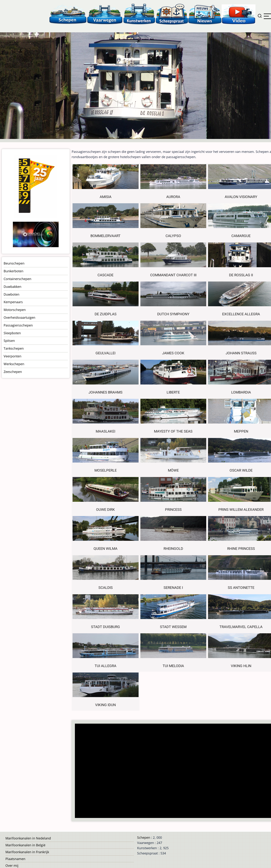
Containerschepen (17, 279)
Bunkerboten (13, 271)
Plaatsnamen (15, 859)
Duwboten (11, 294)
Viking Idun (105, 705)
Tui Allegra (105, 666)
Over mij (12, 865)
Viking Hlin (241, 666)
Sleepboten (12, 333)
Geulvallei (105, 353)
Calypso (173, 236)
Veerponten (12, 356)
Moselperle (106, 470)
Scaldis (106, 588)
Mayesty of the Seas (173, 431)
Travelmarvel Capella (241, 627)
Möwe (173, 470)
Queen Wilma (105, 549)
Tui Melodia (173, 666)
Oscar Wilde (241, 470)
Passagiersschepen (18, 325)
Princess (173, 510)
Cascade (105, 275)
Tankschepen (14, 348)
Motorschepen (15, 310)
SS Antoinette (241, 588)
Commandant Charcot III (173, 275)
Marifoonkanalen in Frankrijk (27, 852)
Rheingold (173, 549)
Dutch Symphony (173, 314)
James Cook (173, 353)
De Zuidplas (106, 314)
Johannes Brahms (105, 392)
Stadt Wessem (173, 627)
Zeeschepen (13, 372)
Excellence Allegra (241, 314)
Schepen (144, 837)
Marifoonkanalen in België (25, 845)
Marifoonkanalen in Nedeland (28, 838)
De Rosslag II (241, 275)
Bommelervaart (105, 236)
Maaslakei (105, 431)
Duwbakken (12, 287)
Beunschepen (14, 263)
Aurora (173, 197)
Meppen (241, 431)
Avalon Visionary (241, 197)
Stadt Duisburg (105, 627)
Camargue (241, 236)
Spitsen (9, 341)
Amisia (106, 197)
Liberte (173, 392)
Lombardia (241, 392)
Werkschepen (14, 364)
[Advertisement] (170, 771)
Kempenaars (13, 302)
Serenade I (173, 588)
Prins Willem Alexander (241, 510)
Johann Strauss (241, 353)
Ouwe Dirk (105, 510)
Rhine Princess (241, 549)
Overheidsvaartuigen (19, 317)
